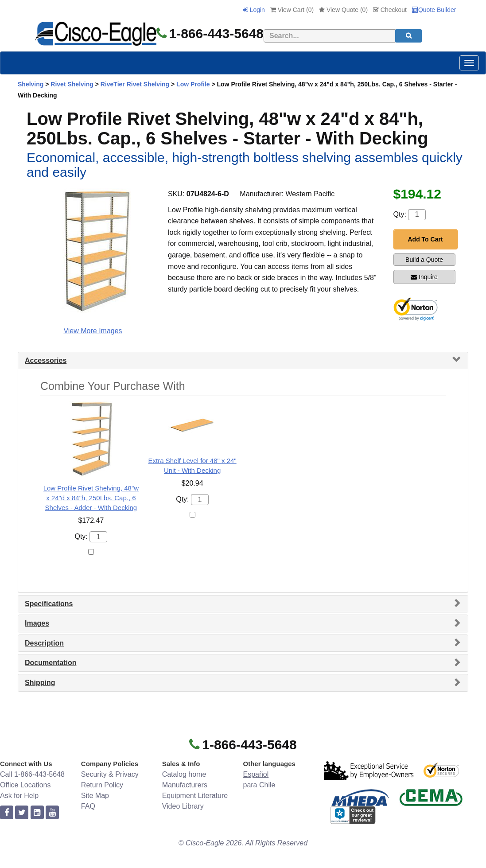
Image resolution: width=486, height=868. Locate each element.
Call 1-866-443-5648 (32, 774)
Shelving (31, 84)
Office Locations (25, 785)
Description (44, 643)
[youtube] (52, 813)
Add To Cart (426, 239)
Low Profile (193, 84)
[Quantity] (417, 215)
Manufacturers (185, 785)
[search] (408, 36)
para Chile (259, 785)
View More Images (93, 331)
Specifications (49, 604)
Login (254, 10)
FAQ (88, 806)
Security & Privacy (110, 774)
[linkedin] (37, 813)
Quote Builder (434, 10)
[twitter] (22, 813)
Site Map (95, 796)
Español (256, 774)
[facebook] (7, 813)
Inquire (424, 277)
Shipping (40, 683)
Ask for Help (19, 796)
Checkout (390, 10)
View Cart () (292, 10)
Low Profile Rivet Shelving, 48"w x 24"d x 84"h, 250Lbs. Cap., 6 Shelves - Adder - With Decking (91, 498)
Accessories (46, 360)
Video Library (183, 806)
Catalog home (184, 774)
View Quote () (343, 10)
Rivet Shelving (72, 84)
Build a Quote (424, 260)
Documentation (51, 663)
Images (37, 623)
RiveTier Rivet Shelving (135, 84)
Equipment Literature (195, 796)
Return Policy (102, 785)
